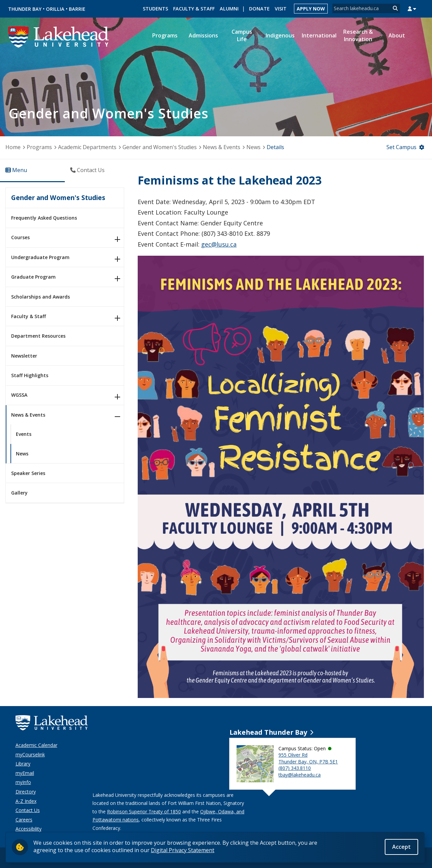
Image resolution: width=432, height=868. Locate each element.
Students (155, 9)
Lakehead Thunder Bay (268, 732)
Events (24, 434)
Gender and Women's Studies (160, 147)
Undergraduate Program (40, 257)
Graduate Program (33, 277)
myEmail (25, 773)
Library (23, 764)
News (253, 147)
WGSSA (19, 395)
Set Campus (401, 147)
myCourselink (30, 754)
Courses (20, 237)
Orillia (55, 9)
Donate (259, 9)
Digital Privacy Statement (183, 850)
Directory (26, 792)
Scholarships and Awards (40, 297)
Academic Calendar (36, 745)
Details (275, 147)
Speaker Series (28, 473)
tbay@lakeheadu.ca (300, 775)
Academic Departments (87, 147)
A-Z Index (26, 801)
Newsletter (24, 356)
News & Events (222, 147)
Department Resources (38, 336)
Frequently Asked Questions (44, 218)
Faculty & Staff (194, 9)
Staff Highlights (30, 375)
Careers (24, 820)
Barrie (77, 9)
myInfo (23, 782)
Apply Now (311, 9)
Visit (281, 9)
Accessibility (29, 829)
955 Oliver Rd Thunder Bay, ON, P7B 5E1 (308, 758)
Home (13, 147)
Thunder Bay (25, 9)
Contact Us (28, 810)
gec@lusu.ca (219, 244)
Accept (401, 847)
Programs (39, 147)
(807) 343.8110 (295, 768)
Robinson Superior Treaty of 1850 (144, 811)
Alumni (229, 9)
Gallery (19, 493)
